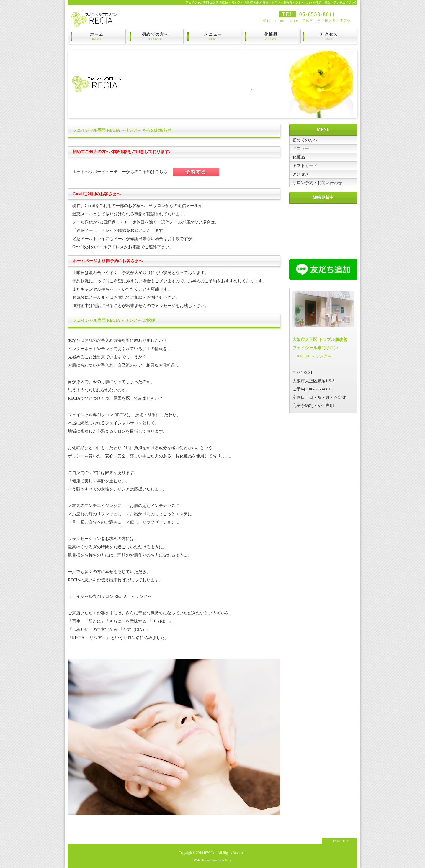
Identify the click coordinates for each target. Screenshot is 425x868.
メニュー (213, 37)
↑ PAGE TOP (339, 841)
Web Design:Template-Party (213, 860)
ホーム (97, 37)
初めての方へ (155, 37)
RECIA (209, 853)
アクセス (329, 37)
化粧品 (271, 37)
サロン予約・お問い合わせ (317, 183)
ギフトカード (305, 166)
